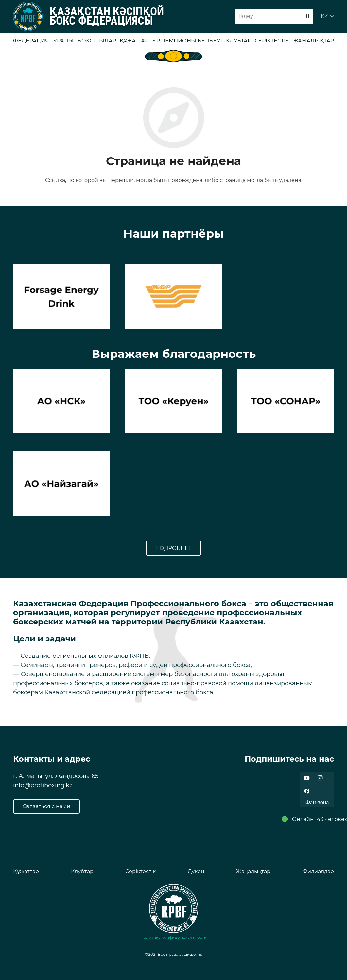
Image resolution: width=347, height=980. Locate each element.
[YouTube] (307, 778)
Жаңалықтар (253, 871)
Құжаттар (26, 871)
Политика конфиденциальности (173, 937)
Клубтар (82, 871)
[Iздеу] (274, 17)
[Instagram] (320, 778)
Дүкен (196, 871)
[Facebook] (307, 791)
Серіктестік (140, 871)
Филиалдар (318, 871)
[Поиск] (308, 16)
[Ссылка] (28, 16)
